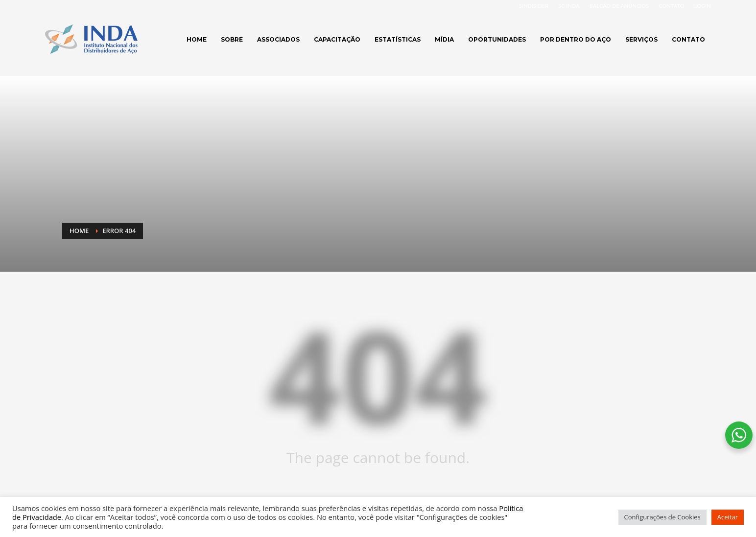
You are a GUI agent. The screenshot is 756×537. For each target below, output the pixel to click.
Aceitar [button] (728, 517)
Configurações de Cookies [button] (662, 517)
